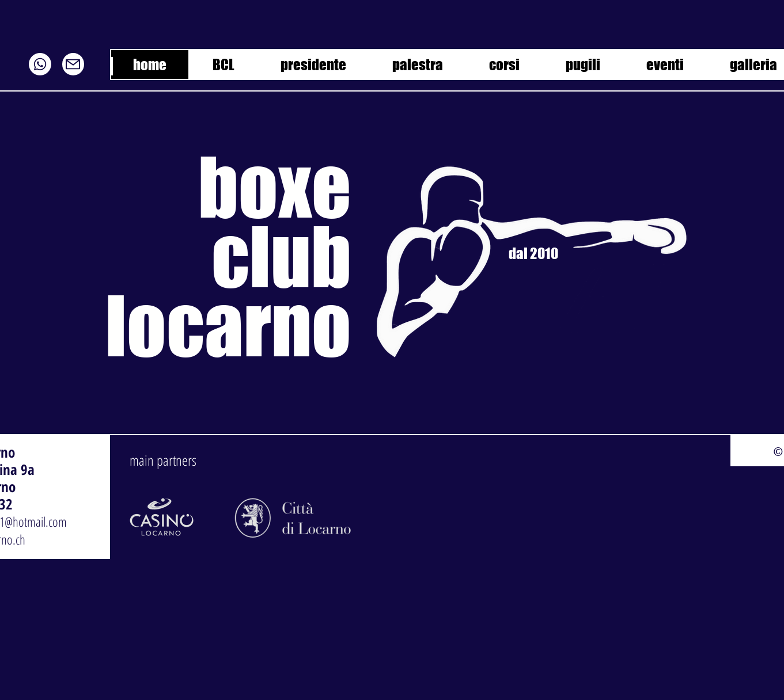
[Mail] (73, 64)
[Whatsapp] (40, 64)
